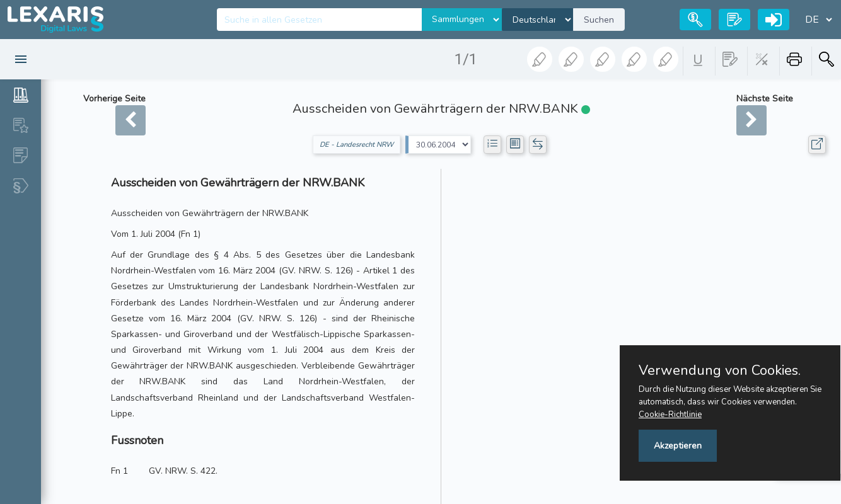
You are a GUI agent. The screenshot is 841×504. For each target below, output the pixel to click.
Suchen (599, 20)
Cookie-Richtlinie (670, 415)
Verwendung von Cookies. (720, 370)
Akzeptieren (678, 446)
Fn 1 (119, 471)
